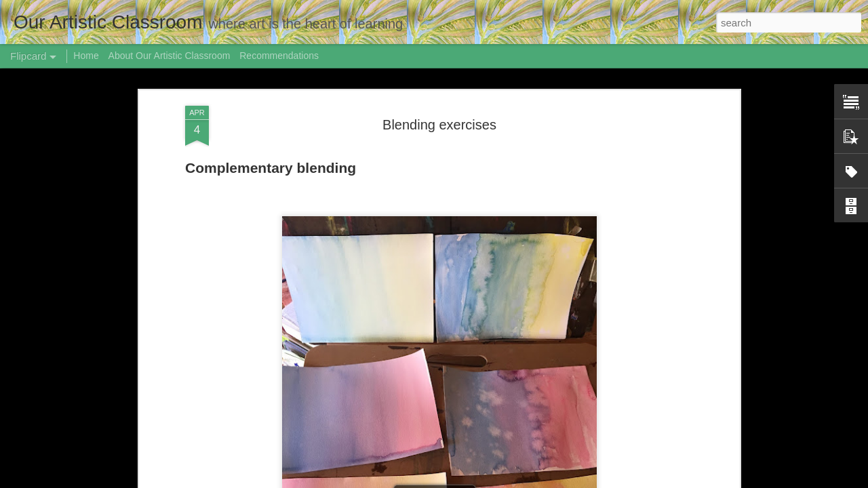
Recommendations (279, 56)
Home (86, 56)
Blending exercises (439, 125)
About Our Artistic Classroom (170, 56)
